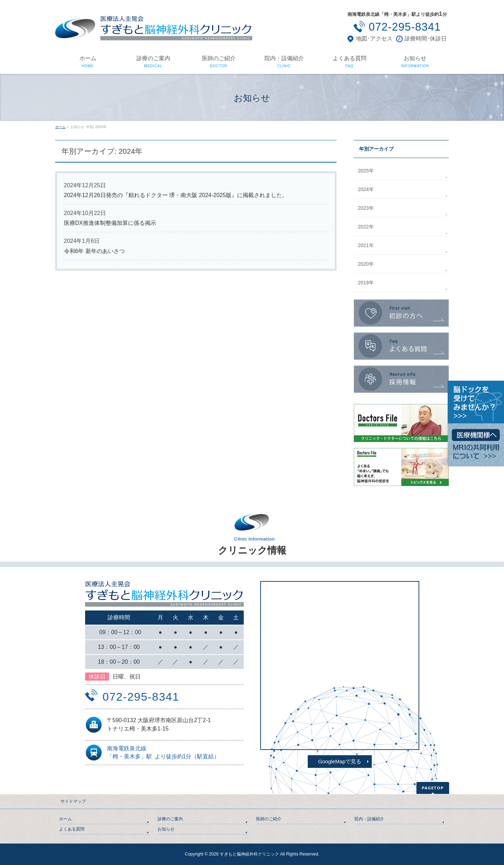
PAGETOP (433, 788)
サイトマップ (73, 801)
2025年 (366, 171)
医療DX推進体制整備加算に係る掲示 (110, 223)
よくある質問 (72, 829)
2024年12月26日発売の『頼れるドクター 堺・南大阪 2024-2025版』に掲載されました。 (176, 195)
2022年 (366, 227)
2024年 (366, 189)
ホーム (65, 819)
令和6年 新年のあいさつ (94, 251)
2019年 (366, 283)
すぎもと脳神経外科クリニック (249, 854)
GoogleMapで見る (340, 761)
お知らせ (166, 829)
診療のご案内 (170, 819)
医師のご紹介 (269, 819)
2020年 (366, 264)
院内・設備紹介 (369, 819)
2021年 (366, 245)
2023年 (366, 208)
